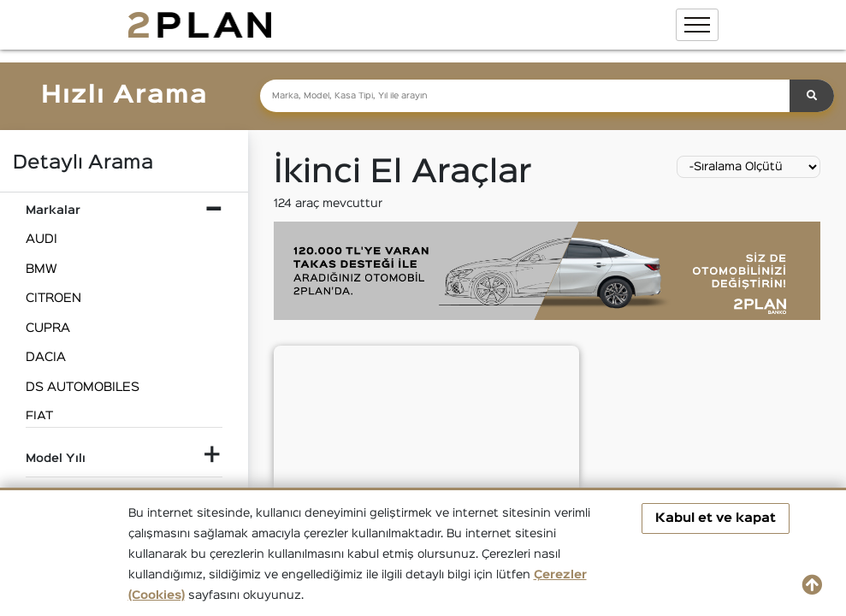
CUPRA (48, 328)
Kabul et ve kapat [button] (716, 518)
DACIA (46, 357)
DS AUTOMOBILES (83, 387)
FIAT (39, 416)
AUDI (41, 239)
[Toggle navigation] (697, 25)
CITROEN (53, 298)
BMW (41, 269)
